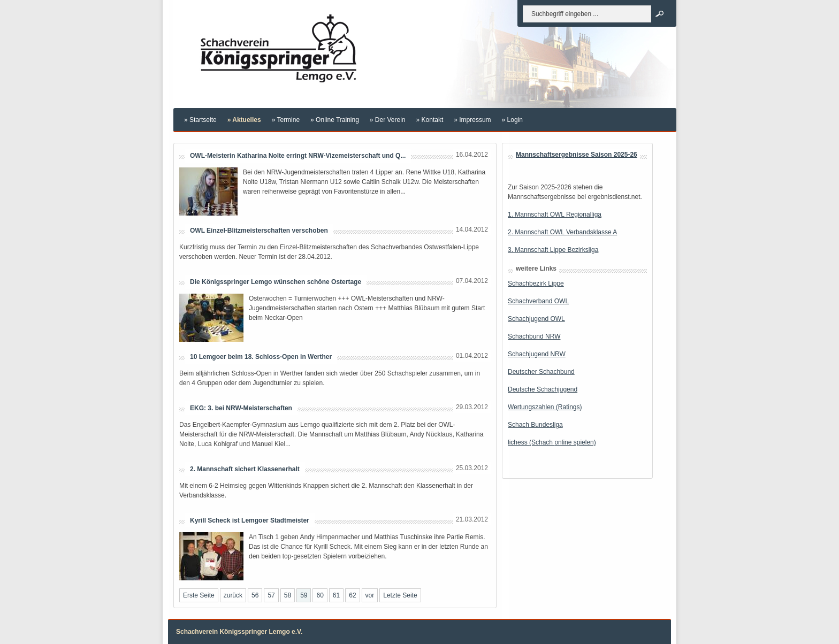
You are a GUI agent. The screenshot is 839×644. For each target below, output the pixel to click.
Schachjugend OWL (536, 319)
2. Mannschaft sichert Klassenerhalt (245, 469)
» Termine (286, 120)
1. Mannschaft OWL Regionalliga (555, 214)
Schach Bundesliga (535, 425)
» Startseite (200, 120)
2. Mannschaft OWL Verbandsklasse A (562, 232)
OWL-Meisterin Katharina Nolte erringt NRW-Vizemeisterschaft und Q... (298, 156)
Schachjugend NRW (537, 354)
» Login (512, 120)
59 (304, 595)
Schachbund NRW (534, 336)
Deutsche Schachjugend (543, 389)
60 (320, 595)
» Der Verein (388, 120)
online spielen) (575, 442)
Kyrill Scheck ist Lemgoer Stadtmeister (250, 520)
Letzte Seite (400, 595)
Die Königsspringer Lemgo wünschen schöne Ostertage (276, 282)
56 (255, 595)
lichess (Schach (531, 442)
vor (370, 595)
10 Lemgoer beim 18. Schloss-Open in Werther (261, 357)
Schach (518, 301)
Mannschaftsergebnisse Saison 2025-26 (577, 155)
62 (352, 595)
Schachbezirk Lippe (536, 283)
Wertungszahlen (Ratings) (545, 407)
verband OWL (549, 301)
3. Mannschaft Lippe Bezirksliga (553, 250)
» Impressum (472, 120)
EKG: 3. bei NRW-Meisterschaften (241, 408)
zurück (233, 595)
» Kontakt (430, 120)
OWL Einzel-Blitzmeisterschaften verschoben (259, 231)
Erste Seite (199, 595)
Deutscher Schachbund (541, 372)
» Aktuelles (244, 120)
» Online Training (335, 120)
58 (288, 595)
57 (271, 595)
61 (336, 595)
